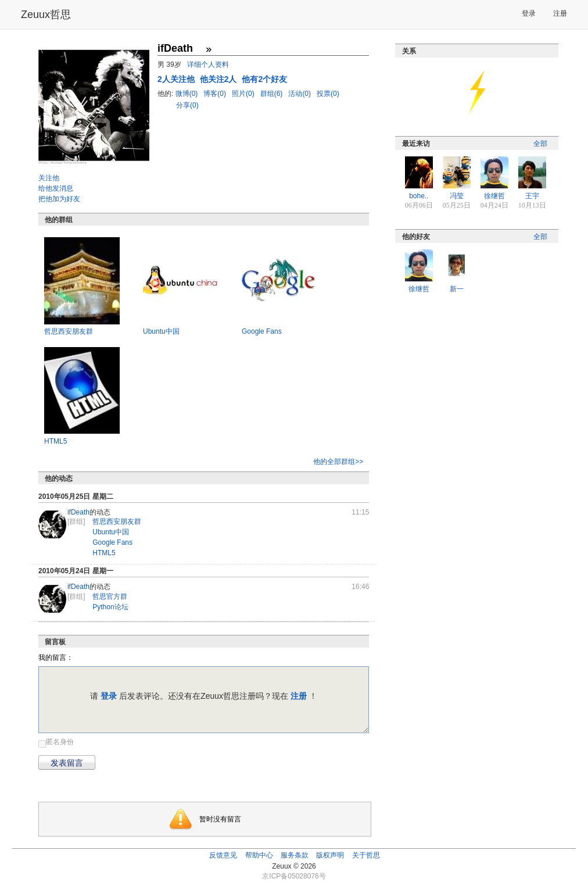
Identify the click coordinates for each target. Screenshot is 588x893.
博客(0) (216, 94)
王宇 (532, 196)
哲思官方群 (110, 596)
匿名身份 (60, 742)
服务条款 (295, 855)
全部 (540, 144)
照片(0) (244, 94)
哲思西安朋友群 (69, 331)
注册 (560, 13)
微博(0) (188, 94)
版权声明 (330, 855)
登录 (529, 13)
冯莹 (457, 196)
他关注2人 (220, 79)
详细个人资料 (208, 65)
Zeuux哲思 (46, 15)
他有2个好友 (264, 79)
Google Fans (262, 331)
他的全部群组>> (338, 462)
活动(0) (300, 94)
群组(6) (273, 94)
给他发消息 (56, 188)
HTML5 (55, 441)
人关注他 (177, 79)
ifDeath (78, 512)
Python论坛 (110, 607)
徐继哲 (494, 196)
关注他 (49, 178)
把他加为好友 (59, 199)
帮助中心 (259, 855)
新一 (457, 289)
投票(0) (328, 94)
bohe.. (419, 196)
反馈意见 (223, 855)
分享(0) (187, 105)
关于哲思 (366, 855)
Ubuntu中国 (161, 331)
